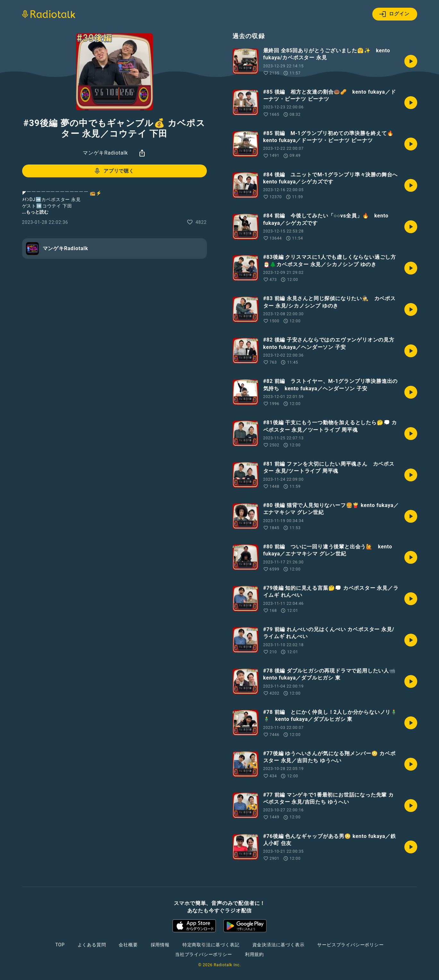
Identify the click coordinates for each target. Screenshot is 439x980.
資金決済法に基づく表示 (279, 945)
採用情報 (160, 945)
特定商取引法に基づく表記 (211, 945)
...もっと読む (35, 212)
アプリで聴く (114, 171)
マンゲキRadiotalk (105, 153)
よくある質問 (92, 945)
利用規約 (254, 954)
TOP (60, 945)
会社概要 (128, 945)
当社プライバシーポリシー (204, 954)
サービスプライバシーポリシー (350, 945)
